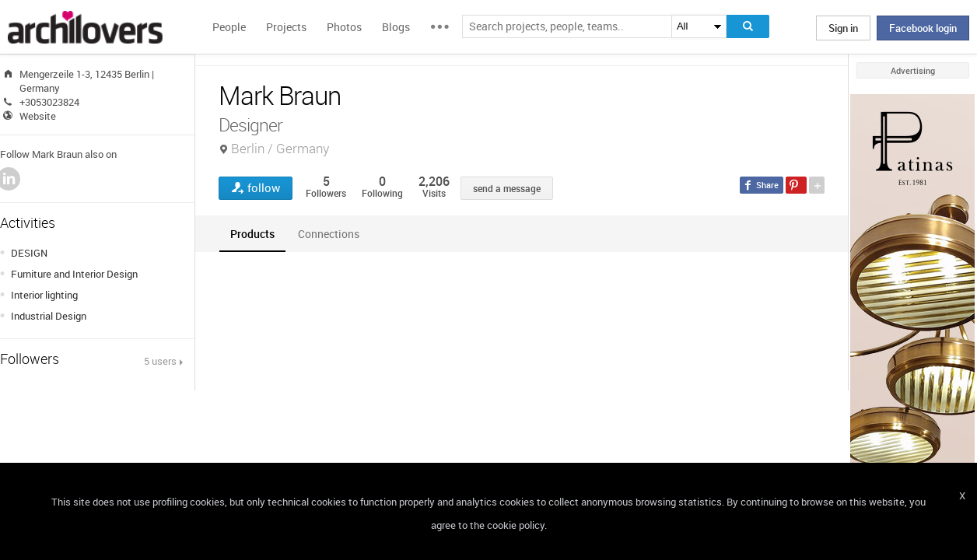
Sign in (843, 28)
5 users (160, 361)
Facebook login (923, 28)
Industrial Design (49, 316)
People (229, 27)
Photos (344, 27)
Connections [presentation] (329, 234)
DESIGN (29, 253)
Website (38, 116)
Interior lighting (44, 295)
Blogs (396, 27)
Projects (286, 27)
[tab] (252, 234)
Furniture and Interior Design (74, 274)
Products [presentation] (252, 234)
